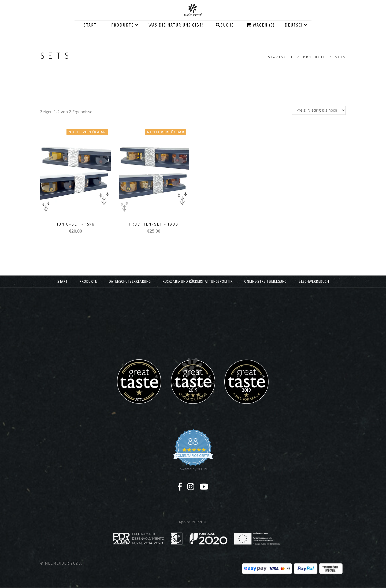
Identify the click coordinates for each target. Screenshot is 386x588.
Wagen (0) (260, 25)
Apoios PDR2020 (193, 522)
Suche (225, 25)
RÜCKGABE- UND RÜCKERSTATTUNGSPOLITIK (197, 281)
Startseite (281, 57)
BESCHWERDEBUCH (314, 281)
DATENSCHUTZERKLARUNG (130, 281)
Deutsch (296, 25)
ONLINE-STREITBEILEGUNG (265, 281)
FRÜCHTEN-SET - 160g (154, 224)
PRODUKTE (125, 25)
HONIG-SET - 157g (75, 224)
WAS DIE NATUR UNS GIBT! (176, 25)
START (90, 25)
